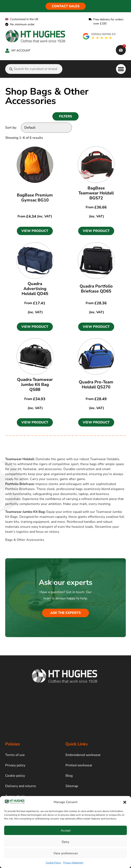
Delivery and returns (21, 786)
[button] (125, 802)
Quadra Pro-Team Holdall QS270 (96, 385)
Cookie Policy (53, 863)
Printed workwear (79, 765)
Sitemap (72, 786)
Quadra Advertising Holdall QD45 (35, 289)
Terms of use (15, 755)
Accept (66, 830)
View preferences (66, 853)
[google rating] (99, 36)
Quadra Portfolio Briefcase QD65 (96, 289)
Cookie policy (15, 776)
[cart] (121, 50)
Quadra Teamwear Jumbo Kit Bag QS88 (35, 385)
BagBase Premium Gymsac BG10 (35, 198)
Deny (65, 842)
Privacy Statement (73, 863)
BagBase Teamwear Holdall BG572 (96, 193)
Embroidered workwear (83, 755)
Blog (69, 776)
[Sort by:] (46, 128)
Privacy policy (15, 765)
